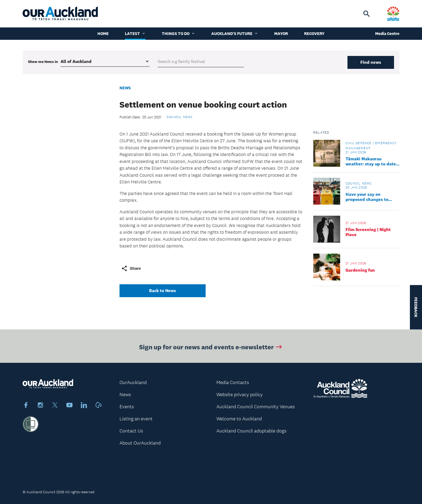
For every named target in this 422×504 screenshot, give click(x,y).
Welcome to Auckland (239, 419)
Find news (371, 62)
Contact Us (131, 431)
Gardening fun (360, 270)
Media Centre (387, 33)
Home (103, 33)
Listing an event (136, 419)
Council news (180, 117)
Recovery (314, 33)
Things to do (178, 33)
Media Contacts (233, 382)
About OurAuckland (140, 443)
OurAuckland (133, 382)
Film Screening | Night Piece (368, 232)
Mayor (281, 33)
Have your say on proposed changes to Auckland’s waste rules (369, 197)
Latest (135, 33)
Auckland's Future (235, 33)
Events (127, 407)
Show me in (43, 62)
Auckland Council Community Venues (256, 407)
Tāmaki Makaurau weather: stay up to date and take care (371, 161)
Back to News (163, 291)
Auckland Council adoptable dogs (251, 431)
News (125, 88)
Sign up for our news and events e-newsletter (211, 348)
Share (131, 268)
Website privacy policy (240, 395)
